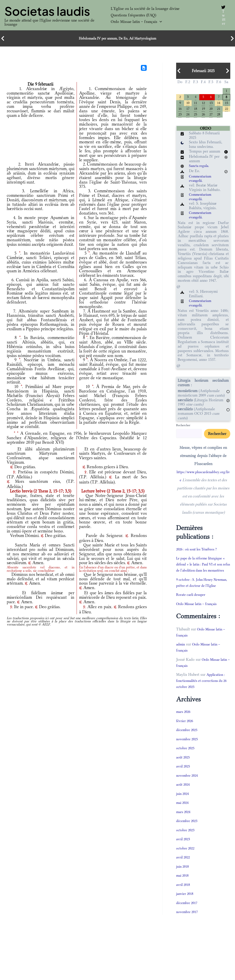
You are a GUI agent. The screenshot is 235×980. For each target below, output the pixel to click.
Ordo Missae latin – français (136, 22)
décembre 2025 (188, 744)
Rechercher (183, 427)
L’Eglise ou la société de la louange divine (145, 9)
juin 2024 (183, 808)
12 (203, 104)
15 (226, 104)
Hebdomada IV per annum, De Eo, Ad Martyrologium (118, 38)
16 (180, 110)
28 (219, 116)
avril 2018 (184, 899)
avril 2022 (184, 872)
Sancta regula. (200, 168)
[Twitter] (223, 15)
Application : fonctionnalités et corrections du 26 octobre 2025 (202, 695)
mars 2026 (184, 726)
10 (188, 104)
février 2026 (186, 735)
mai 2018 (183, 890)
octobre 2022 (186, 862)
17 (188, 110)
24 (188, 116)
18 (195, 110)
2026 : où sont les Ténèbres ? (199, 551)
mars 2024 (184, 826)
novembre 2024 (188, 790)
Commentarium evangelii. (202, 181)
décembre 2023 (188, 835)
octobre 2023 (186, 844)
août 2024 (184, 799)
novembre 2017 (188, 926)
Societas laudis (47, 11)
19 (203, 110)
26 (203, 116)
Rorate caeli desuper (193, 609)
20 (211, 110)
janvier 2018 (186, 908)
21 (219, 110)
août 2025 (184, 772)
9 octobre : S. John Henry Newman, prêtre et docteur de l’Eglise (200, 594)
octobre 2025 (186, 763)
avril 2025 (184, 781)
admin (181, 659)
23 (180, 116)
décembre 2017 (188, 917)
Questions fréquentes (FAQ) (133, 15)
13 (211, 104)
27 (211, 116)
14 (219, 104)
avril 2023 (184, 854)
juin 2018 (183, 881)
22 (226, 110)
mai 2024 (183, 817)
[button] (160, 22)
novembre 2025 (188, 753)
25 (195, 116)
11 (195, 104)
